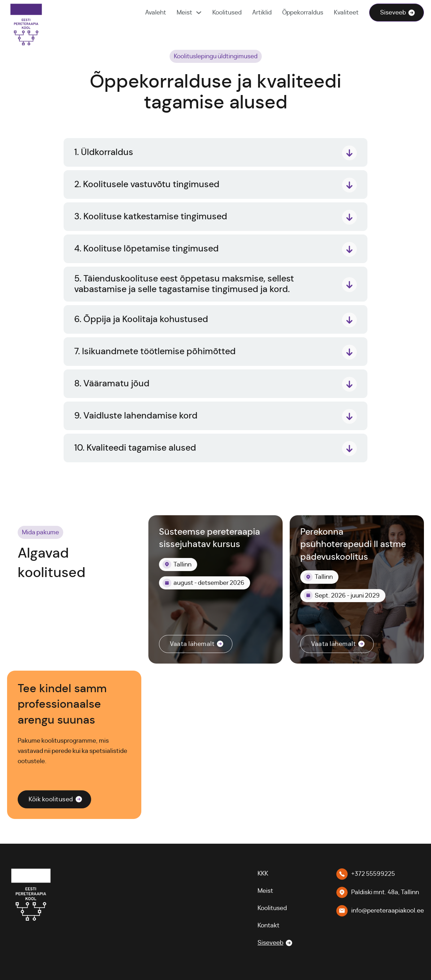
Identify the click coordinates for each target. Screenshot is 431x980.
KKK (263, 874)
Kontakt (268, 925)
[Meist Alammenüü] (199, 13)
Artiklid (262, 13)
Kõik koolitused (51, 799)
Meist (184, 13)
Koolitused (227, 13)
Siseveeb (393, 13)
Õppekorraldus (303, 13)
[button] (215, 153)
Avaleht (156, 13)
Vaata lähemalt (192, 644)
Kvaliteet (346, 13)
